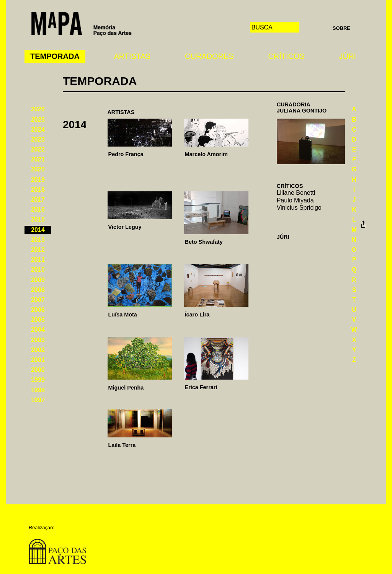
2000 (38, 370)
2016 (38, 210)
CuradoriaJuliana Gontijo (302, 108)
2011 (38, 260)
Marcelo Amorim (206, 154)
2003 (38, 340)
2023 (38, 139)
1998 (38, 390)
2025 (38, 120)
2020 (38, 169)
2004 (38, 330)
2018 (38, 190)
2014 (38, 230)
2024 (38, 130)
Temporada (55, 56)
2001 (38, 360)
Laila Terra (122, 445)
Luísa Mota (123, 315)
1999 (38, 380)
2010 (38, 270)
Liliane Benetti (296, 193)
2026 (38, 109)
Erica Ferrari (201, 387)
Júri (348, 56)
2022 (38, 149)
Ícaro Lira (197, 315)
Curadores (209, 56)
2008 (38, 290)
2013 (38, 240)
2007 (38, 300)
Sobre (341, 28)
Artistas (132, 56)
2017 (38, 200)
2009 (38, 280)
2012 (38, 250)
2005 (38, 320)
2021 (38, 159)
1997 (38, 400)
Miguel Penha (126, 388)
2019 (38, 180)
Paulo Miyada (295, 200)
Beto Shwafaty (204, 242)
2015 (38, 219)
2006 (38, 310)
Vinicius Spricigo (299, 208)
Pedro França (126, 154)
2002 (38, 350)
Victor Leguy (125, 227)
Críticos (286, 56)
